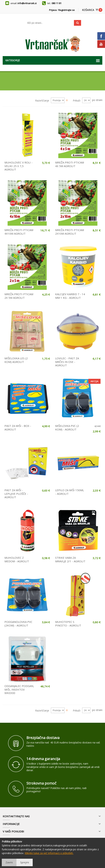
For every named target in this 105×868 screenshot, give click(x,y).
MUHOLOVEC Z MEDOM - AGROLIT (17, 559)
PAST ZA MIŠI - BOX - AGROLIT (18, 428)
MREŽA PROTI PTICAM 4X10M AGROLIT (19, 232)
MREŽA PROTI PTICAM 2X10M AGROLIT (70, 232)
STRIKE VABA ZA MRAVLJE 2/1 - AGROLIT (70, 559)
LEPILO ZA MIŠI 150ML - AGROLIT (70, 492)
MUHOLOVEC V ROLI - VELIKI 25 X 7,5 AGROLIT (18, 166)
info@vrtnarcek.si (27, 3)
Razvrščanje (42, 101)
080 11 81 (57, 3)
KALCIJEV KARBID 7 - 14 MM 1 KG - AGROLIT (70, 296)
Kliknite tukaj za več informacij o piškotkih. (49, 853)
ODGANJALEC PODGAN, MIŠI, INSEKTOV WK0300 (19, 689)
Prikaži (77, 101)
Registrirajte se (67, 10)
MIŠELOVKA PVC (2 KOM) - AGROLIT (67, 428)
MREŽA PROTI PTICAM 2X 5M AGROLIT (19, 296)
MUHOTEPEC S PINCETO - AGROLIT (68, 624)
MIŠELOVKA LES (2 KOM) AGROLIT (16, 360)
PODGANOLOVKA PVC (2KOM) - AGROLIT (18, 624)
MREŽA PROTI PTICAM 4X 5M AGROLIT (70, 164)
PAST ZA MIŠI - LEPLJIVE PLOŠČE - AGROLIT (16, 494)
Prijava (53, 10)
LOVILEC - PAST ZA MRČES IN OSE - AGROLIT (67, 362)
